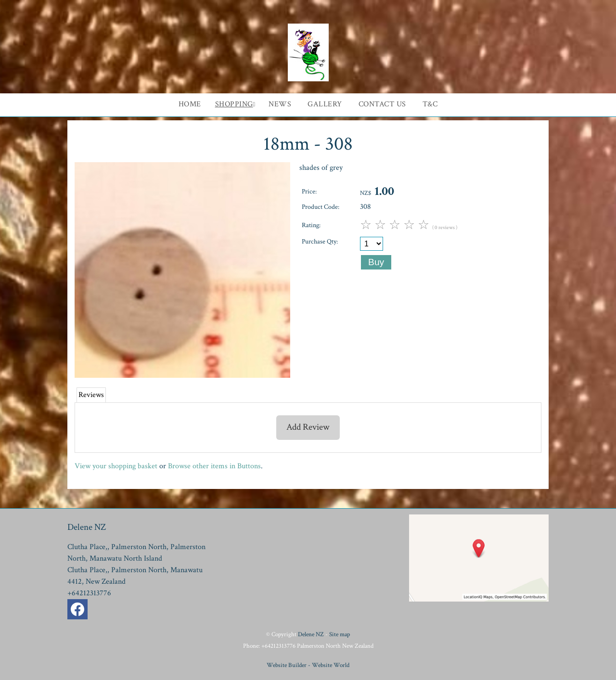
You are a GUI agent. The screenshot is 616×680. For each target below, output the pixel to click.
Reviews (91, 395)
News (280, 104)
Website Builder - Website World (308, 665)
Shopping (234, 104)
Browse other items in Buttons (214, 466)
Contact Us (382, 104)
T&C (430, 104)
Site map (340, 634)
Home (190, 104)
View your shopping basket (116, 466)
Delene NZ (311, 634)
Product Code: (321, 207)
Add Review (308, 427)
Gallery (325, 104)
